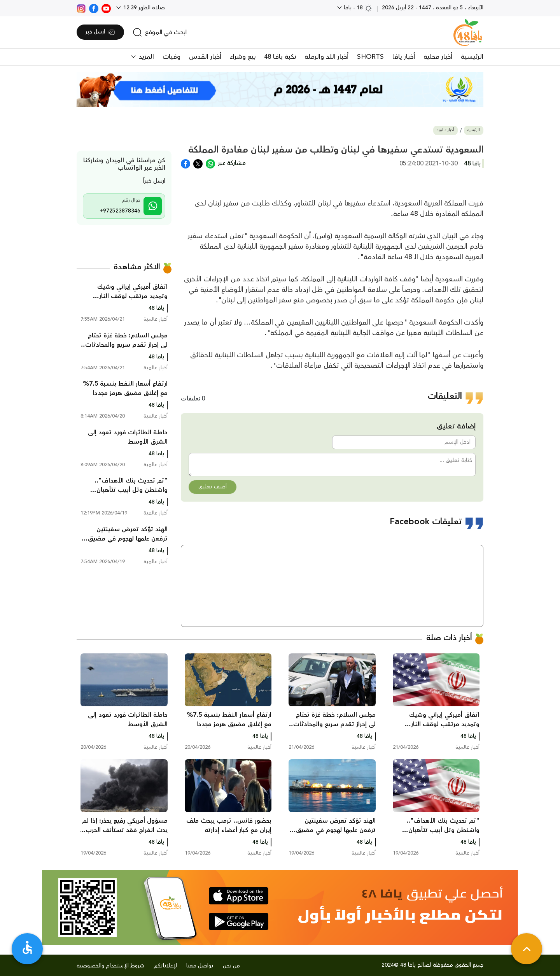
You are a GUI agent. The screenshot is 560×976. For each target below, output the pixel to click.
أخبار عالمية (445, 130)
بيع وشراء (243, 57)
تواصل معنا (200, 966)
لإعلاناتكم (165, 966)
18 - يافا (357, 8)
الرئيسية (472, 57)
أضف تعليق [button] (213, 487)
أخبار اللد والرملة (326, 57)
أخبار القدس (205, 57)
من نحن (231, 966)
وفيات (171, 57)
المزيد (145, 57)
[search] (160, 32)
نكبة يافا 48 (280, 57)
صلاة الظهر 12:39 (143, 8)
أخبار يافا (404, 57)
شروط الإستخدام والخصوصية (110, 966)
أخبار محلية (438, 57)
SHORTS (370, 57)
